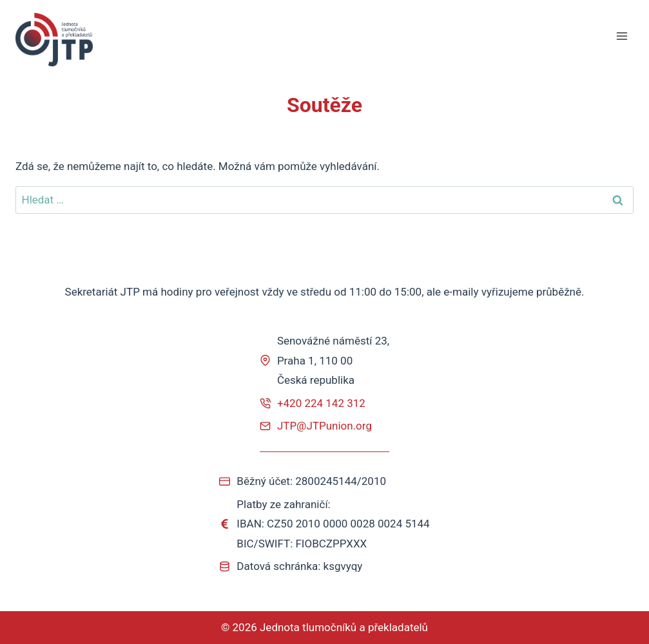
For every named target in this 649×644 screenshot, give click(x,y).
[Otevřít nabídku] (622, 36)
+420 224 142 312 (321, 403)
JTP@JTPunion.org (324, 426)
